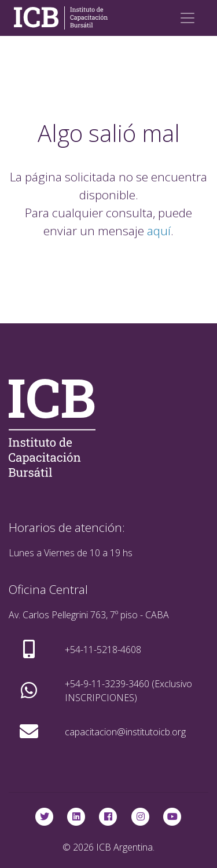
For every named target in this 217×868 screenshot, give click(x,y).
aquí (159, 231)
